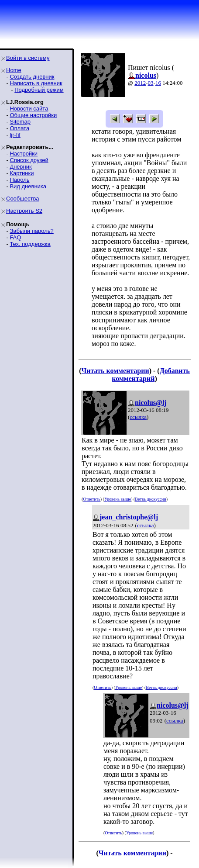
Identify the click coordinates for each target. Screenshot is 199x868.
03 (151, 83)
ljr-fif (15, 135)
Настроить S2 (24, 211)
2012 (140, 83)
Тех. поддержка (30, 244)
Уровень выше (118, 499)
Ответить (91, 499)
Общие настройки (33, 115)
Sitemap (20, 122)
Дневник (21, 167)
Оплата (19, 128)
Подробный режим (39, 90)
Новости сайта (29, 109)
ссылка (138, 417)
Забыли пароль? (31, 231)
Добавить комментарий (151, 375)
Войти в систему (28, 58)
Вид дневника (28, 186)
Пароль (19, 180)
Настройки (24, 154)
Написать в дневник (36, 83)
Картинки (22, 173)
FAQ (15, 237)
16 (158, 83)
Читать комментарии (115, 371)
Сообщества (23, 199)
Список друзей (29, 160)
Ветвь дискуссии (150, 499)
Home (14, 70)
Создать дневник (32, 77)
